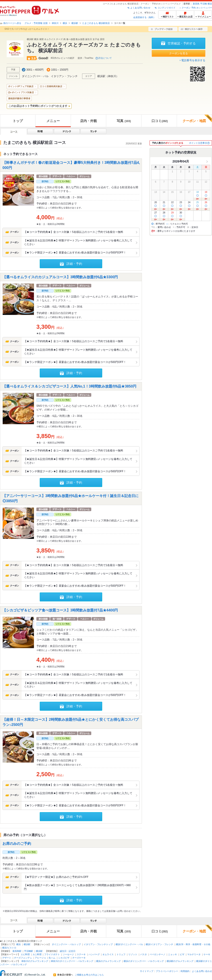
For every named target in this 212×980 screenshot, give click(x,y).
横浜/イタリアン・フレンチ (159, 944)
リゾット (133, 954)
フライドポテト (52, 954)
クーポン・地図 (197, 119)
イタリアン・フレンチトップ (98, 944)
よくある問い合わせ (140, 8)
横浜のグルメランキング (108, 961)
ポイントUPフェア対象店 (21, 86)
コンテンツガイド (166, 8)
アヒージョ (40, 958)
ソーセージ (68, 954)
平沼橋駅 (29, 951)
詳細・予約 (74, 264)
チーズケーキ (79, 958)
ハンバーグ (94, 954)
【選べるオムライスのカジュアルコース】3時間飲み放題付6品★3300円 (60, 277)
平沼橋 (204, 4)
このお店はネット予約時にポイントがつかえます (38, 106)
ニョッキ (173, 954)
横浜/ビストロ (9, 948)
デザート (7, 958)
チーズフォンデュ (23, 958)
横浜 (210, 4)
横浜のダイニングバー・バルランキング (144, 961)
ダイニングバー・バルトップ (66, 944)
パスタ (143, 954)
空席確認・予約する (182, 43)
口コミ (160, 121)
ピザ (182, 954)
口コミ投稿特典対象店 (51, 86)
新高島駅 (17, 951)
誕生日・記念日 (68, 951)
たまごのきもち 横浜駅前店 (96, 23)
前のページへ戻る (12, 23)
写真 (124, 121)
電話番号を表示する (193, 60)
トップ (18, 121)
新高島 (196, 4)
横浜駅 (75, 23)
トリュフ (121, 954)
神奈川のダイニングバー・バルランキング (72, 961)
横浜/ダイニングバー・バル (129, 944)
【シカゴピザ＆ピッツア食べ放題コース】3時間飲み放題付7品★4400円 (60, 610)
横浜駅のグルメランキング (180, 961)
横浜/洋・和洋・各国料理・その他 (193, 944)
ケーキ (207, 954)
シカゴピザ (64, 958)
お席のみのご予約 (17, 843)
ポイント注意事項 (198, 143)
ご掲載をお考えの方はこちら (89, 975)
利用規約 (185, 971)
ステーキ (81, 954)
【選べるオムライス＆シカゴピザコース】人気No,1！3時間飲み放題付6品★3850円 (69, 386)
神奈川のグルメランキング (35, 961)
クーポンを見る (179, 53)
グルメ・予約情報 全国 (36, 23)
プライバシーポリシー (167, 971)
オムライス (108, 954)
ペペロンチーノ (158, 954)
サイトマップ (147, 971)
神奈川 (55, 23)
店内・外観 (88, 121)
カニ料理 (37, 954)
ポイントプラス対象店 (23, 92)
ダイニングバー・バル (35, 76)
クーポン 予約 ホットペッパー (197, 8)
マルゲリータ (194, 954)
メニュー (53, 121)
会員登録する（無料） (144, 17)
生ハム (52, 958)
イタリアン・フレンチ (64, 76)
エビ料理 (25, 954)
